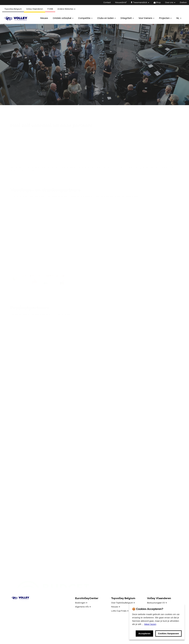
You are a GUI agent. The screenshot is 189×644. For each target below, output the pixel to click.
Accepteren (144, 633)
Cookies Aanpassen (168, 633)
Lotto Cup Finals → (120, 611)
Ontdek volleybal (63, 18)
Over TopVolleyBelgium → (123, 603)
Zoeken (183, 3)
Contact (107, 3)
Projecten (165, 18)
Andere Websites (66, 9)
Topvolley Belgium (13, 9)
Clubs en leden (106, 18)
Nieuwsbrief (121, 3)
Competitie (85, 18)
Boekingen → (81, 603)
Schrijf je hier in (30, 500)
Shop (157, 3)
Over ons (170, 3)
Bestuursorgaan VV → (157, 603)
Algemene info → (83, 607)
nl (179, 18)
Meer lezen (150, 624)
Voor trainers (146, 18)
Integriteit (127, 18)
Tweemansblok (140, 3)
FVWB (50, 9)
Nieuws (44, 18)
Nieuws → (116, 607)
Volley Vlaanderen (35, 9)
